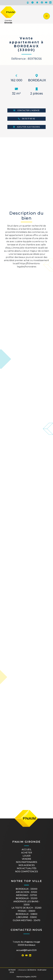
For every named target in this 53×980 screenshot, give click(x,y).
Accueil (27, 850)
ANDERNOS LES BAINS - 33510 (26, 903)
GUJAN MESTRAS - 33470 (26, 920)
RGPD (34, 977)
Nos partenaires (26, 862)
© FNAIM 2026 (12, 971)
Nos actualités (27, 868)
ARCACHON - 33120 (26, 892)
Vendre (26, 859)
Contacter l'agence (26, 110)
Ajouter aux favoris (26, 127)
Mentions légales (23, 977)
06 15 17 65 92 (26, 119)
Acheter (27, 853)
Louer (27, 856)
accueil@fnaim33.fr (26, 950)
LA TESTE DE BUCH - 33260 (26, 908)
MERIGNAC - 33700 (26, 895)
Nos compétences (26, 872)
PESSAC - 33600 (26, 911)
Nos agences (27, 865)
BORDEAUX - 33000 (26, 889)
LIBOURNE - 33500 (26, 917)
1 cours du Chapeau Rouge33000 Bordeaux (26, 943)
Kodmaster (42, 970)
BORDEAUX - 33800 (26, 914)
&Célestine (32, 970)
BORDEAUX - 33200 (27, 898)
